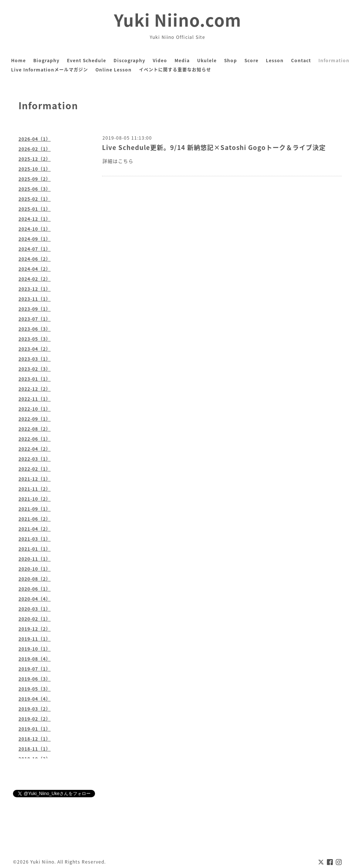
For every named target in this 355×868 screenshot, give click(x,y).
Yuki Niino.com (177, 20)
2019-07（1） (35, 669)
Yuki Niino (42, 862)
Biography (46, 60)
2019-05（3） (35, 689)
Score (251, 60)
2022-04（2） (35, 449)
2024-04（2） (35, 269)
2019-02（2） (35, 719)
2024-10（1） (35, 229)
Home (18, 60)
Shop (231, 60)
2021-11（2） (35, 489)
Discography (129, 60)
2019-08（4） (35, 659)
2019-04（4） (35, 699)
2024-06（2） (35, 259)
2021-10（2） (35, 499)
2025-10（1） (35, 169)
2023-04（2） (35, 349)
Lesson (275, 60)
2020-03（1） (35, 609)
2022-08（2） (35, 429)
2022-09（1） (35, 419)
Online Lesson (114, 70)
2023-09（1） (35, 309)
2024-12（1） (35, 219)
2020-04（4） (35, 599)
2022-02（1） (35, 469)
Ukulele (207, 60)
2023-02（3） (35, 369)
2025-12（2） (35, 159)
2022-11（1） (35, 399)
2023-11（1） (35, 299)
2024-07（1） (35, 249)
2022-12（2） (35, 389)
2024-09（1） (35, 239)
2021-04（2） (35, 529)
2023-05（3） (35, 339)
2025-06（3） (35, 189)
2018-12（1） (35, 739)
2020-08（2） (35, 579)
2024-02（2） (35, 279)
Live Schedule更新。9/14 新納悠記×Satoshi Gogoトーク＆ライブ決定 (214, 147)
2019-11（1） (35, 639)
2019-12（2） (35, 629)
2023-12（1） (35, 289)
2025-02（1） (35, 199)
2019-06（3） (35, 679)
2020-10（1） (35, 569)
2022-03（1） (35, 459)
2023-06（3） (35, 329)
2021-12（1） (35, 479)
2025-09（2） (35, 179)
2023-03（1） (35, 359)
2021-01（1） (35, 549)
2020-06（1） (35, 589)
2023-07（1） (35, 319)
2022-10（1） (35, 409)
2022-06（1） (35, 439)
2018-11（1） (35, 749)
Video (160, 60)
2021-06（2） (35, 519)
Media (182, 60)
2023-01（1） (35, 379)
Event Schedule (87, 60)
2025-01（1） (35, 209)
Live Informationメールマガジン (50, 70)
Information (334, 60)
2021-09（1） (35, 509)
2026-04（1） (35, 139)
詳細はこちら (118, 161)
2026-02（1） (35, 149)
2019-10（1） (35, 649)
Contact (301, 60)
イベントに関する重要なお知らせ (175, 70)
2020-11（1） (35, 559)
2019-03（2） (35, 709)
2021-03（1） (35, 539)
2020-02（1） (35, 619)
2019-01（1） (35, 729)
